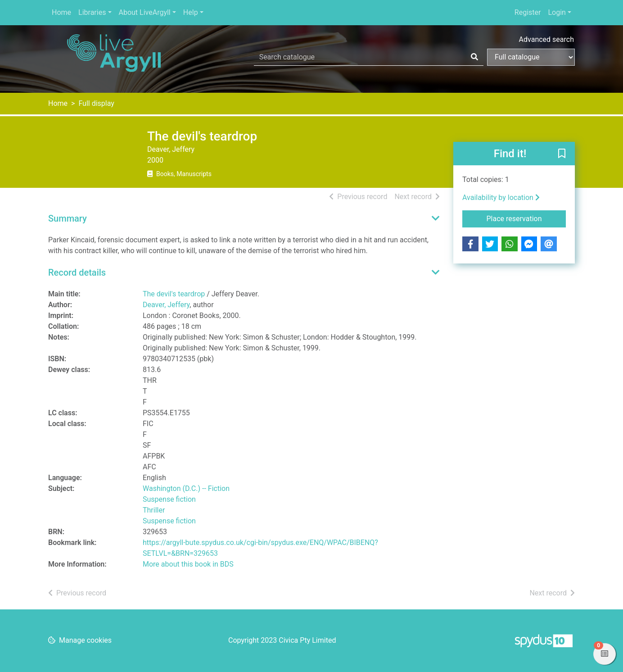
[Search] (474, 57)
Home (61, 12)
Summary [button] (68, 218)
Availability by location (501, 198)
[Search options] (531, 57)
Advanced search (546, 39)
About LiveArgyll (145, 12)
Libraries (92, 12)
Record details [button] (77, 272)
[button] (562, 154)
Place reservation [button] (526, 218)
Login (557, 12)
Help (191, 12)
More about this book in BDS (188, 564)
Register (528, 12)
